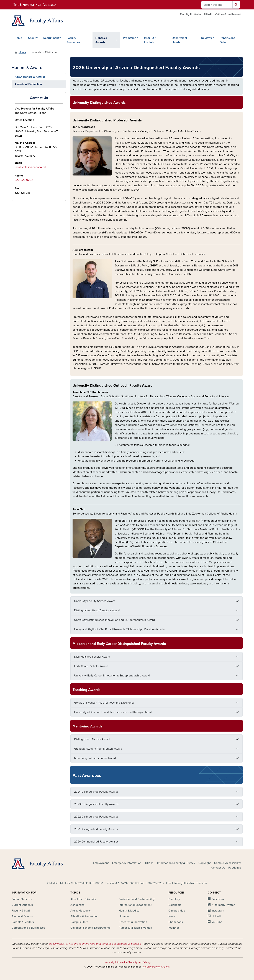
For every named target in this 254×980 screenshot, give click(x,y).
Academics (77, 905)
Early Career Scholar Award (91, 666)
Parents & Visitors (23, 922)
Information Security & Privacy (176, 863)
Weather (174, 928)
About (32, 38)
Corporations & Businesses (28, 928)
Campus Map (177, 911)
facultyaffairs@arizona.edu (31, 167)
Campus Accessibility (227, 863)
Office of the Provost (228, 14)
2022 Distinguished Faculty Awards (96, 817)
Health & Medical (129, 911)
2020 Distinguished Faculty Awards (96, 842)
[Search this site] (217, 5)
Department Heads (179, 40)
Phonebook (176, 922)
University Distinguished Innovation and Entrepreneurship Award (114, 620)
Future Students (22, 899)
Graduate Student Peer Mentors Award (98, 749)
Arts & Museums (80, 911)
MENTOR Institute (150, 40)
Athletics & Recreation (84, 916)
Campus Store (79, 922)
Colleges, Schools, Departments (90, 928)
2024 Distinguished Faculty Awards (96, 792)
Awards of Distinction (28, 84)
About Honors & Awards (30, 77)
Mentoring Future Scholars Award (95, 758)
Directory (174, 899)
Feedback (235, 868)
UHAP (208, 14)
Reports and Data (228, 40)
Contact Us (218, 868)
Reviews (207, 38)
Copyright (205, 863)
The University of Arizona (156, 967)
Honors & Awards (101, 40)
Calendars (175, 905)
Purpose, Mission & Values (135, 928)
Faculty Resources (73, 40)
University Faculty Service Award (95, 601)
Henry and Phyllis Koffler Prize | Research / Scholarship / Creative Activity (119, 629)
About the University (83, 899)
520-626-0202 (24, 180)
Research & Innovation (133, 922)
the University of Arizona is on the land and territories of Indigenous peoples (95, 944)
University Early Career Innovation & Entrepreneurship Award (112, 676)
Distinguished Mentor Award (92, 739)
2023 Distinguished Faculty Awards (96, 804)
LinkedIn (217, 916)
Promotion (130, 38)
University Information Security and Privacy (127, 962)
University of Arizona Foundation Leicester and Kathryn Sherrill (113, 712)
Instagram (218, 911)
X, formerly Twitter (223, 905)
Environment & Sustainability (137, 899)
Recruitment (51, 38)
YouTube (217, 922)
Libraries (124, 916)
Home (18, 38)
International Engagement (135, 905)
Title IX (149, 863)
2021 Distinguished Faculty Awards (96, 829)
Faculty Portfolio (190, 14)
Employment (101, 863)
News (172, 916)
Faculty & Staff (21, 911)
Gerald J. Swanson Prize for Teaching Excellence (104, 703)
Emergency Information (127, 863)
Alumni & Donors (22, 916)
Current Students (22, 905)
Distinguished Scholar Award (92, 657)
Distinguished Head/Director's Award (97, 610)
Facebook (218, 899)
